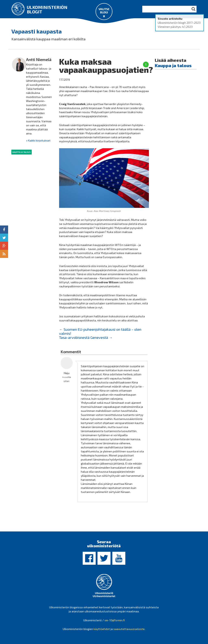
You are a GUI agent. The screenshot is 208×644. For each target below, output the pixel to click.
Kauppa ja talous (22, 152)
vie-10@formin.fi (115, 620)
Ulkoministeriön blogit (47, 9)
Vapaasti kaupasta (37, 31)
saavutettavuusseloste (129, 629)
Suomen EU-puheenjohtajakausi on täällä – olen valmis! (100, 331)
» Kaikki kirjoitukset (38, 140)
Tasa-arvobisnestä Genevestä (86, 337)
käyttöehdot (102, 629)
